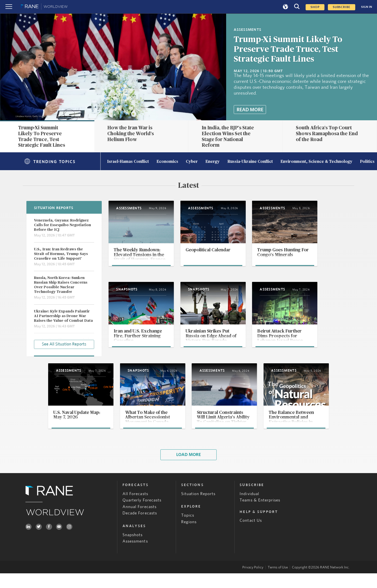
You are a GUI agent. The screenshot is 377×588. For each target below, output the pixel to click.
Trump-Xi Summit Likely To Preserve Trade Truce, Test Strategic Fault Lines (288, 49)
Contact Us (251, 535)
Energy (212, 162)
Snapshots (133, 549)
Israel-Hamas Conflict (128, 162)
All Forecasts (135, 508)
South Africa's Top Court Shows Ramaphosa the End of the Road (327, 134)
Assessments (135, 556)
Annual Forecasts (139, 521)
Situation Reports (198, 508)
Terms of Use (278, 582)
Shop (315, 7)
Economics (167, 162)
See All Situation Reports (64, 344)
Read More (250, 110)
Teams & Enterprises (260, 515)
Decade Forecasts (140, 528)
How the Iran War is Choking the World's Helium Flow (131, 134)
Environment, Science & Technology (316, 162)
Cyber (192, 162)
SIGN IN (367, 7)
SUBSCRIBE (342, 7)
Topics (188, 530)
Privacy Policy (253, 582)
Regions (189, 536)
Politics (367, 162)
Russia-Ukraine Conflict (250, 162)
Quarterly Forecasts (142, 515)
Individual (249, 508)
